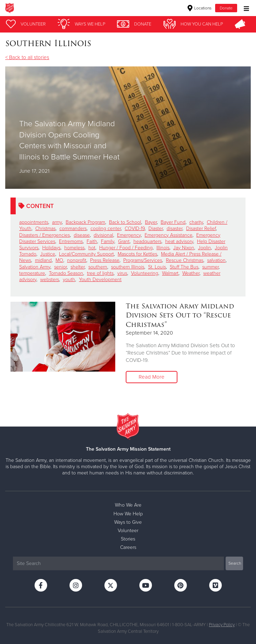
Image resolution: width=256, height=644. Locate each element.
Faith (92, 241)
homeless (74, 248)
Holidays (51, 248)
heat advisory (179, 241)
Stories (128, 539)
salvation (216, 260)
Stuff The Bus (184, 267)
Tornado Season (66, 273)
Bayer (151, 222)
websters (50, 280)
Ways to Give (128, 522)
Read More (152, 377)
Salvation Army (35, 267)
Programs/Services (143, 260)
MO (59, 260)
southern (98, 267)
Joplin (204, 248)
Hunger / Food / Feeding (126, 248)
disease (82, 235)
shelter (78, 267)
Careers (128, 547)
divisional (103, 235)
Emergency (129, 235)
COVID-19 (135, 228)
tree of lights (100, 273)
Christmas (45, 228)
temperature (32, 273)
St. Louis (157, 267)
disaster (174, 228)
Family (108, 241)
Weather (191, 273)
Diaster (156, 228)
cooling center (106, 228)
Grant (124, 241)
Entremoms (71, 241)
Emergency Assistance (169, 235)
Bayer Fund (173, 222)
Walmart (170, 273)
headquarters (147, 241)
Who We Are (128, 505)
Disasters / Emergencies (45, 235)
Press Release (105, 260)
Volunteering (145, 273)
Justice (48, 254)
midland (43, 260)
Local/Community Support (86, 254)
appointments (34, 222)
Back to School (125, 222)
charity (196, 222)
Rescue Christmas (185, 260)
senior (60, 267)
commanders (73, 228)
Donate (226, 8)
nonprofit (77, 260)
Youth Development (100, 280)
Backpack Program (85, 222)
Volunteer (128, 531)
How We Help (128, 514)
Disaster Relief (201, 228)
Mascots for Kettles (137, 254)
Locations (200, 8)
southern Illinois (128, 267)
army (57, 222)
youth (69, 280)
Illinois (163, 248)
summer (210, 267)
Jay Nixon (184, 248)
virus (122, 273)
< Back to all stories (27, 57)
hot (92, 248)
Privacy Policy (222, 625)
